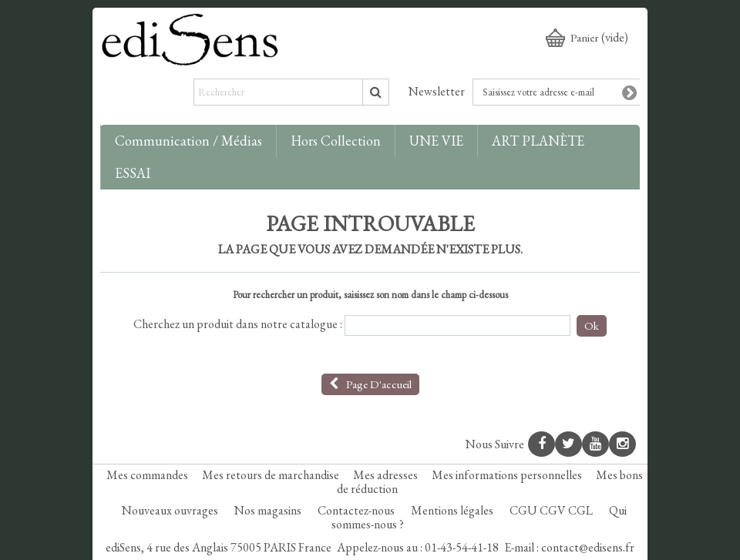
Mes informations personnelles (507, 475)
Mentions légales (453, 510)
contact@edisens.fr (588, 547)
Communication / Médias (188, 141)
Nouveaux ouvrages (171, 510)
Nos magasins (269, 510)
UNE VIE (436, 141)
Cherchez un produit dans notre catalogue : (238, 324)
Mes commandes (147, 475)
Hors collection (336, 141)
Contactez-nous (357, 510)
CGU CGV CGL (552, 510)
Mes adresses (385, 475)
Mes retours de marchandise (271, 475)
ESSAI (133, 173)
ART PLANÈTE (538, 141)
